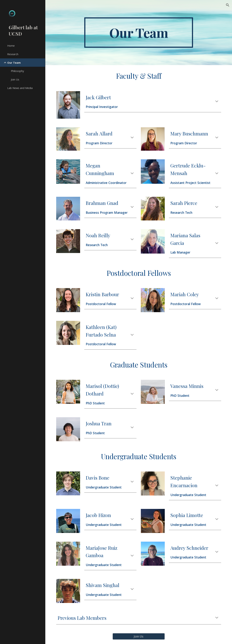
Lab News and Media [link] (20, 88)
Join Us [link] (15, 79)
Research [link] (13, 54)
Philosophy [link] (17, 71)
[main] (139, 33)
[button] (228, 5)
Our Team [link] (14, 63)
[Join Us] (139, 636)
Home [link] (11, 46)
